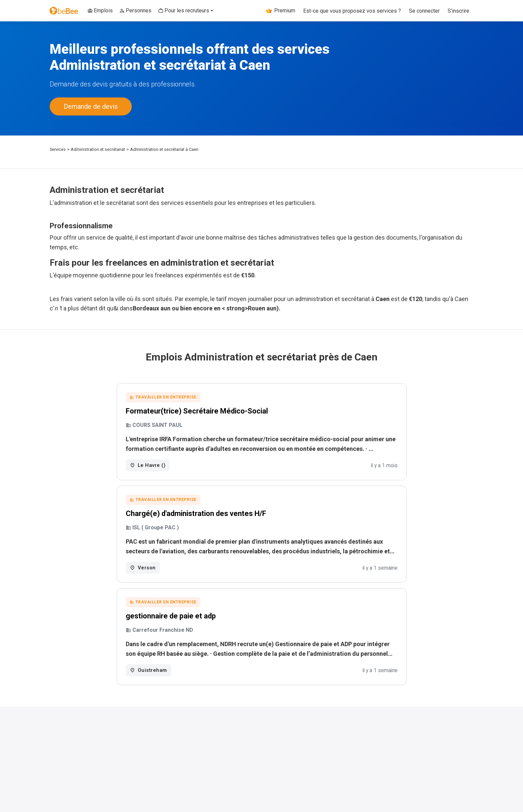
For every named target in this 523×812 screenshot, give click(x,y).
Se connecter (424, 11)
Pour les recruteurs (184, 11)
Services (58, 149)
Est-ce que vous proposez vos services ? (352, 11)
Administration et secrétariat (98, 149)
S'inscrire (458, 11)
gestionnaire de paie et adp (171, 616)
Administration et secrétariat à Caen (164, 149)
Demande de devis (91, 106)
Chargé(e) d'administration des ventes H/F (196, 513)
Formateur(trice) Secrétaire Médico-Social (197, 411)
